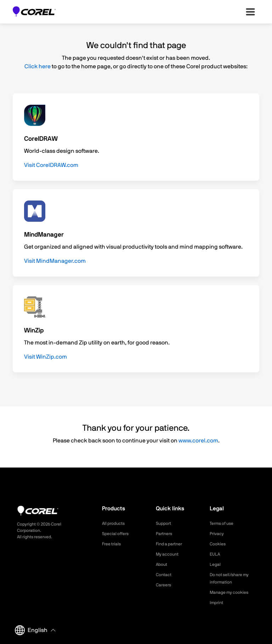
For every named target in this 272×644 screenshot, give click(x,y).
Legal (216, 564)
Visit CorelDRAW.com (51, 165)
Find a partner (171, 544)
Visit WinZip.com (46, 357)
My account (169, 554)
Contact (165, 575)
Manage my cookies (232, 592)
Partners (165, 534)
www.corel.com (198, 441)
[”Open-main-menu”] (250, 12)
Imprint (217, 603)
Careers (165, 585)
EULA (216, 554)
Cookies (219, 544)
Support (165, 523)
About (163, 564)
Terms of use (224, 523)
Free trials (113, 544)
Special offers (117, 534)
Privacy (218, 534)
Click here (38, 66)
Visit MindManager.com (55, 261)
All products (115, 523)
